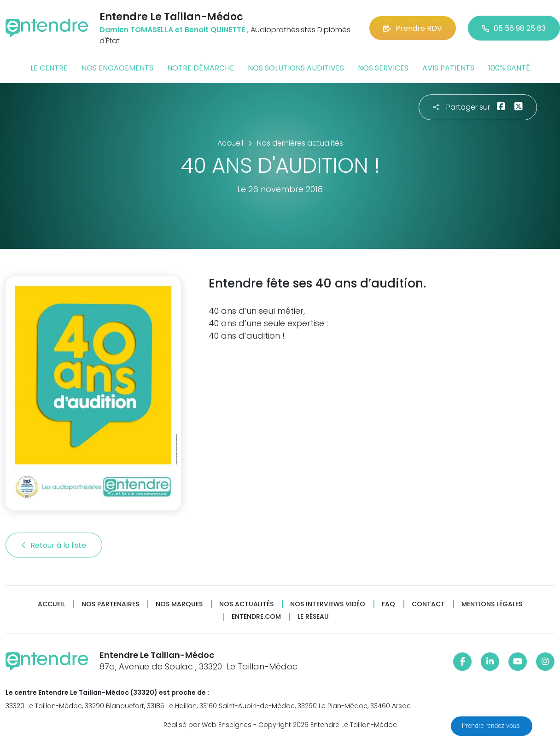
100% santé (509, 68)
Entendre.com (256, 617)
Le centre (49, 68)
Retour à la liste (54, 545)
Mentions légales (492, 604)
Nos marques (179, 604)
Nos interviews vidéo (328, 604)
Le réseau (313, 617)
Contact (428, 604)
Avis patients (448, 68)
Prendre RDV (413, 28)
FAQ (388, 604)
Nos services (383, 68)
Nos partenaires (110, 604)
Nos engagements (117, 68)
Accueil (51, 604)
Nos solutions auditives (296, 68)
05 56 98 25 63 (514, 28)
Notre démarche (201, 68)
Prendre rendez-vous (492, 726)
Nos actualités (246, 604)
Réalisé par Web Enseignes (207, 725)
